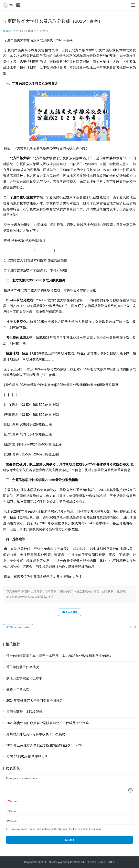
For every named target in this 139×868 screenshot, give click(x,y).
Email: (13, 811)
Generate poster (18, 627)
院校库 (44, 31)
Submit (69, 840)
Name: (13, 801)
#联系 (112, 862)
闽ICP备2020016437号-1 (94, 862)
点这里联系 (84, 591)
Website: (13, 821)
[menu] (133, 5)
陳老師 (7, 31)
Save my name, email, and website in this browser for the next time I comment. (54, 829)
